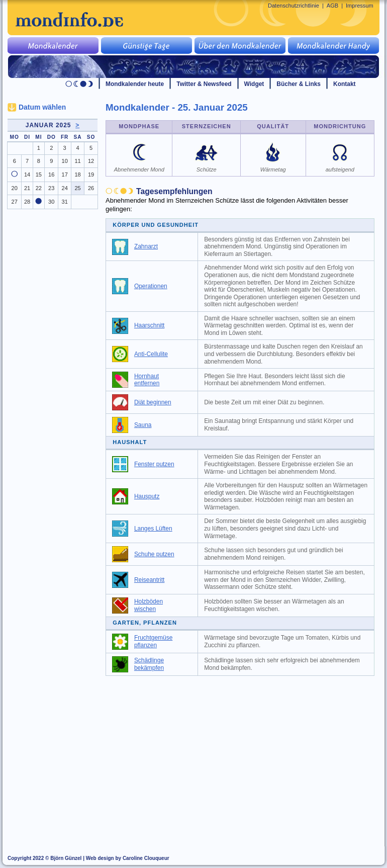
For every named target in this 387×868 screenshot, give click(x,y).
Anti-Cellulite (151, 354)
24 (65, 188)
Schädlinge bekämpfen (149, 664)
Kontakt (345, 84)
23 (51, 188)
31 (65, 202)
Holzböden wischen (149, 605)
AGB (332, 6)
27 (15, 202)
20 (15, 188)
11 (77, 161)
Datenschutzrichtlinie (294, 6)
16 (51, 175)
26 (91, 188)
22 (39, 188)
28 (27, 202)
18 (77, 175)
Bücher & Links (299, 84)
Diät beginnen (153, 402)
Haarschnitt (149, 325)
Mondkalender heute (135, 84)
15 (39, 175)
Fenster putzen (154, 464)
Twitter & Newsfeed (204, 84)
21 (27, 188)
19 (91, 175)
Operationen (151, 286)
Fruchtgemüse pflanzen (153, 641)
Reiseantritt (149, 580)
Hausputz (147, 496)
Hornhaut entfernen (147, 380)
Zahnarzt (146, 246)
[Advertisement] (246, 756)
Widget (254, 84)
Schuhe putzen (154, 554)
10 (65, 161)
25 (77, 188)
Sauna (143, 425)
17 (65, 175)
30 (51, 202)
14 (27, 175)
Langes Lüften (153, 529)
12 (91, 161)
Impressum (360, 6)
